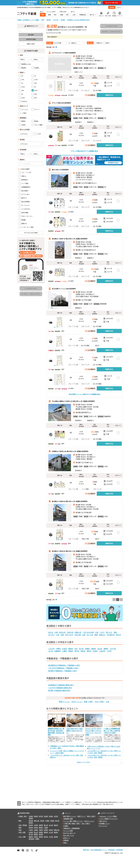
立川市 (51, 651)
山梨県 (36, 825)
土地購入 (66, 826)
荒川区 (81, 649)
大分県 (51, 837)
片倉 (97, 632)
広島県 (31, 832)
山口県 (51, 832)
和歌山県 (57, 830)
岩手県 (41, 816)
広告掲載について (104, 823)
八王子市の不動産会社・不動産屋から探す (63, 668)
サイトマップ (103, 826)
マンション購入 (68, 821)
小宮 (58, 635)
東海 (20, 828)
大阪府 (31, 830)
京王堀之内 (111, 635)
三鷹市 (65, 651)
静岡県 (41, 828)
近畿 (20, 830)
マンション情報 (68, 831)
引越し (65, 843)
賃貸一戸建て (91, 816)
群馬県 (31, 823)
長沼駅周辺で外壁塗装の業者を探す (61, 685)
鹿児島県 (32, 839)
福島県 (31, 818)
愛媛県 (36, 834)
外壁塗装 (66, 840)
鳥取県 (41, 832)
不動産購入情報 (68, 819)
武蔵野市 (58, 651)
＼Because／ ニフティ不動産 (108, 816)
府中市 (77, 651)
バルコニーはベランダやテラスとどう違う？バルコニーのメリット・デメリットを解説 (93, 732)
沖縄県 (37, 839)
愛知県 (31, 828)
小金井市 (102, 651)
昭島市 (83, 651)
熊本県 (46, 837)
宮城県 (46, 816)
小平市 (109, 651)
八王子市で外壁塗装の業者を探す (60, 688)
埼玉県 (42, 821)
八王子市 (51, 649)
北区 (76, 649)
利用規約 (112, 850)
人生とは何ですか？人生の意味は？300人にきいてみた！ (75, 731)
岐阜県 (36, 828)
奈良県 (51, 830)
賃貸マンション (71, 816)
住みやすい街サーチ (69, 833)
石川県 (51, 825)
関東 (20, 821)
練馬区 (94, 649)
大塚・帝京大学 (60, 632)
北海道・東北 (23, 816)
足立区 (100, 649)
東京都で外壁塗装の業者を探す (59, 690)
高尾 (115, 632)
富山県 (46, 825)
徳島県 (56, 832)
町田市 (95, 651)
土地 (107, 702)
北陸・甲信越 (23, 825)
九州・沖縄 (22, 837)
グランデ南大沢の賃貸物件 (61, 103)
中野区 (58, 649)
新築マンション (64, 702)
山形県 (56, 816)
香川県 (31, 834)
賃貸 (65, 816)
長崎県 (41, 837)
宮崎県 (56, 837)
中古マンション (77, 702)
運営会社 (86, 850)
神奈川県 (37, 821)
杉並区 (65, 649)
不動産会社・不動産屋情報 (71, 828)
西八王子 (109, 632)
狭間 (96, 635)
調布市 (89, 651)
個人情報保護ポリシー (99, 850)
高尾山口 (102, 635)
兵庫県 (36, 830)
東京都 (31, 821)
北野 (62, 635)
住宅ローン (67, 838)
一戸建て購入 (67, 823)
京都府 (41, 830)
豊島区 (71, 649)
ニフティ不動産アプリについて (108, 819)
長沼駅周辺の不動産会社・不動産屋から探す (64, 665)
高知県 (41, 834)
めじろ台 (90, 635)
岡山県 (36, 832)
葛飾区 (106, 649)
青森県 (36, 816)
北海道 (31, 816)
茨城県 (52, 821)
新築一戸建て (89, 702)
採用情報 (120, 850)
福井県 (56, 825)
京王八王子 (69, 635)
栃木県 (57, 821)
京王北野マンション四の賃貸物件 (64, 289)
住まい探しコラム (69, 835)
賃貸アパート (82, 816)
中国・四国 (22, 832)
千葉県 (47, 821)
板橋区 (88, 649)
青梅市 (71, 651)
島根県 (46, 832)
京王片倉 (78, 635)
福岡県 (31, 837)
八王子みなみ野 (88, 632)
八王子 (102, 632)
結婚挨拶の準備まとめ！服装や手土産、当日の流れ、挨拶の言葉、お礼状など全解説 (56, 732)
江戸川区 (113, 649)
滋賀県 (46, 830)
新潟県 (31, 825)
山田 (84, 635)
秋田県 (51, 816)
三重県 (46, 828)
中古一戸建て (100, 702)
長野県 (41, 825)
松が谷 (51, 632)
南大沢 (118, 635)
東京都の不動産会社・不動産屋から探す (63, 671)
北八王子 (51, 635)
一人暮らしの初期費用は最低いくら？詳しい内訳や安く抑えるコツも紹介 (112, 731)
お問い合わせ (103, 821)
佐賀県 (36, 837)
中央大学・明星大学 (74, 632)
